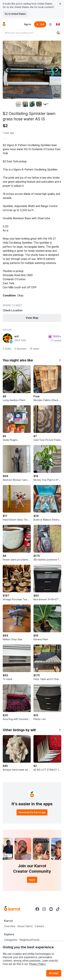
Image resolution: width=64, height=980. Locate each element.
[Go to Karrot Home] (12, 909)
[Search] (58, 33)
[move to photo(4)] (39, 104)
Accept (54, 973)
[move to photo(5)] (46, 104)
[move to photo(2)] (25, 104)
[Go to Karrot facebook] (37, 909)
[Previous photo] (8, 70)
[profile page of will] (8, 338)
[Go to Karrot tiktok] (58, 909)
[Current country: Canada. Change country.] (58, 24)
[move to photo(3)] (32, 104)
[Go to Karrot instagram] (44, 909)
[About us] (50, 24)
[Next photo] (56, 70)
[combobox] (29, 33)
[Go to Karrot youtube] (51, 909)
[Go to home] (4, 24)
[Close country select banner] (60, 4)
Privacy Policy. (38, 964)
